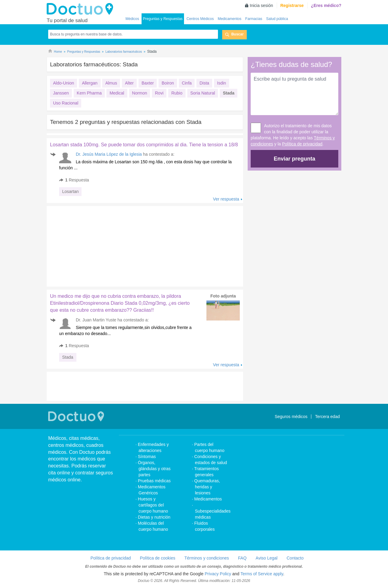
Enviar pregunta (294, 159)
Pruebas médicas (154, 481)
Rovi (159, 93)
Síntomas (147, 457)
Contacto (295, 558)
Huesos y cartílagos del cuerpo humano (153, 505)
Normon (140, 93)
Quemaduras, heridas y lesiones (207, 487)
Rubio (177, 93)
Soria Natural (203, 93)
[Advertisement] (93, 245)
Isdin (222, 83)
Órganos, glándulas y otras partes (154, 469)
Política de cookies (158, 558)
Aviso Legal (266, 558)
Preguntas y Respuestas (163, 19)
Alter (129, 83)
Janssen (61, 93)
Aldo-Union (64, 83)
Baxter (148, 83)
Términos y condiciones (207, 558)
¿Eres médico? (326, 5)
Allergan (90, 83)
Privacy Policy (218, 574)
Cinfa (187, 83)
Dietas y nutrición (154, 517)
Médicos (132, 19)
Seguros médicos (291, 417)
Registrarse (292, 5)
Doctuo (82, 9)
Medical (117, 93)
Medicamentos (229, 19)
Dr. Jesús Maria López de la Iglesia (109, 154)
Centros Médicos (200, 19)
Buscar (237, 34)
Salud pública (277, 19)
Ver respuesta (226, 199)
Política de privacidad (302, 144)
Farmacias (254, 19)
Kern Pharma (89, 93)
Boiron (168, 83)
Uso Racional (66, 103)
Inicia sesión (261, 5)
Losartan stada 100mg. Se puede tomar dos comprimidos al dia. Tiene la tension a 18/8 (144, 145)
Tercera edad (327, 417)
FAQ (242, 558)
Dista (204, 83)
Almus (111, 83)
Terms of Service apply (262, 574)
